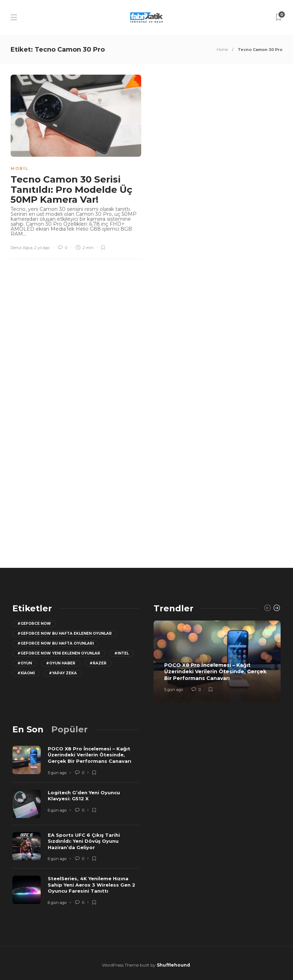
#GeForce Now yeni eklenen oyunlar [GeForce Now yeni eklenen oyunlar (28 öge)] (59, 653)
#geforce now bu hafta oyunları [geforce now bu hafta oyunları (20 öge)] (56, 643)
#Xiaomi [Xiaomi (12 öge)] (26, 673)
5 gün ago (174, 690)
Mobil (20, 168)
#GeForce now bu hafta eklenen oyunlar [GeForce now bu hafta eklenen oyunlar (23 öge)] (65, 633)
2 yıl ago (42, 248)
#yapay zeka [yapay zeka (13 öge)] (63, 673)
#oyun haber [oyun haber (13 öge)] (61, 663)
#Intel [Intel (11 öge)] (122, 653)
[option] (217, 662)
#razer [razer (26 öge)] (98, 663)
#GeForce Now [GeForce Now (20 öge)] (34, 624)
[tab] (28, 729)
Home (222, 50)
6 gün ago (57, 810)
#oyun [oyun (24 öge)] (25, 663)
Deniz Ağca (22, 248)
